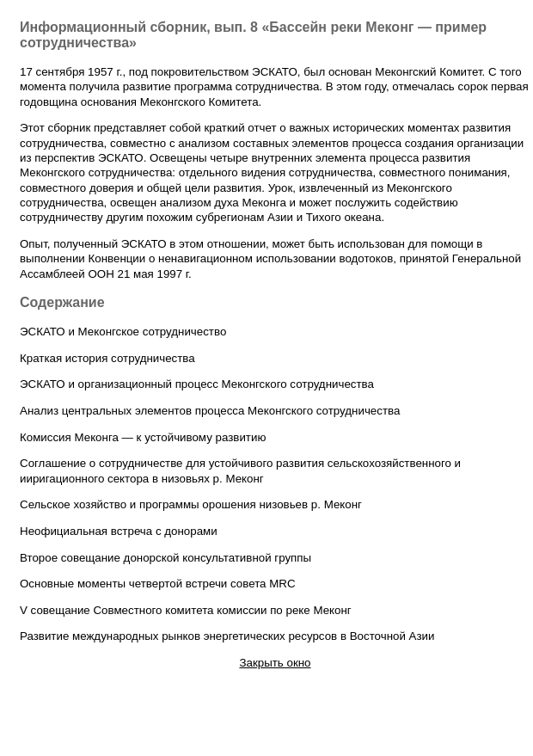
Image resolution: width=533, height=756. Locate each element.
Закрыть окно (275, 663)
